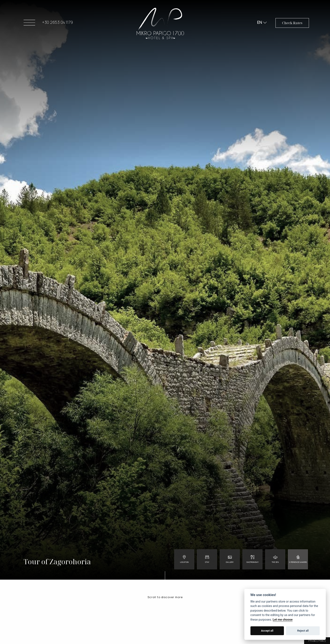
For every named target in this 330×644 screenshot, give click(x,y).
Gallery (230, 562)
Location (184, 562)
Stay (207, 562)
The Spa (275, 562)
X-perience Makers (298, 562)
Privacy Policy (317, 641)
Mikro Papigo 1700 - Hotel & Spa (160, 24)
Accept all (267, 631)
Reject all (303, 631)
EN (259, 23)
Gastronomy (253, 562)
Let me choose (283, 620)
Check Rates (292, 24)
